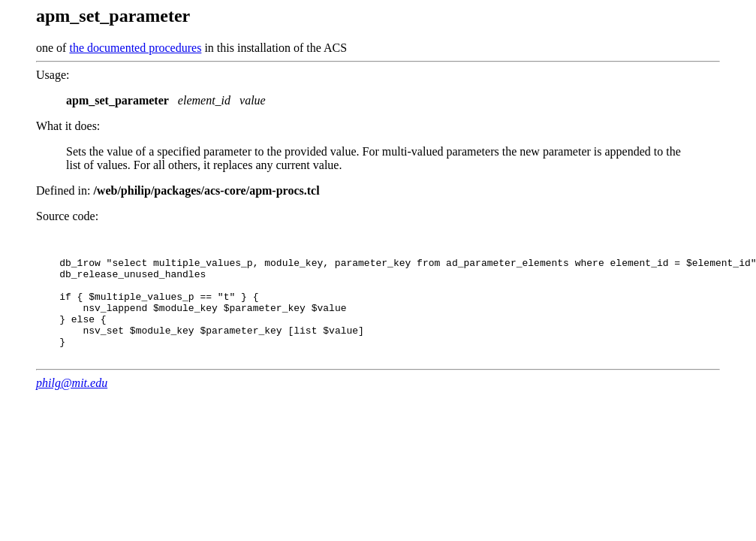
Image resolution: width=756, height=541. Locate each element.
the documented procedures (135, 48)
